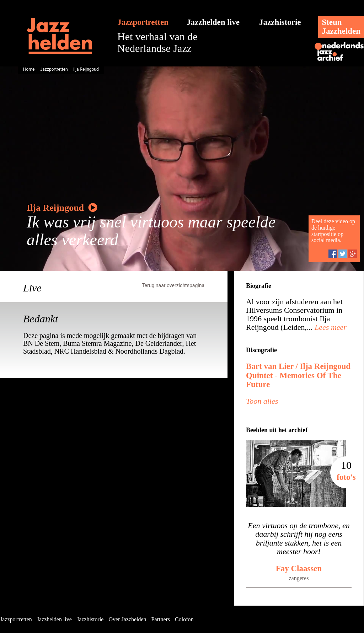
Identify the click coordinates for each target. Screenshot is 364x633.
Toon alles (262, 401)
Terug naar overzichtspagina (173, 285)
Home (29, 69)
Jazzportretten (143, 22)
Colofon (184, 619)
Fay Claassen (299, 568)
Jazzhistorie (280, 22)
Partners (161, 619)
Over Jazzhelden (127, 619)
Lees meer (330, 327)
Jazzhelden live (213, 22)
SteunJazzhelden (341, 27)
